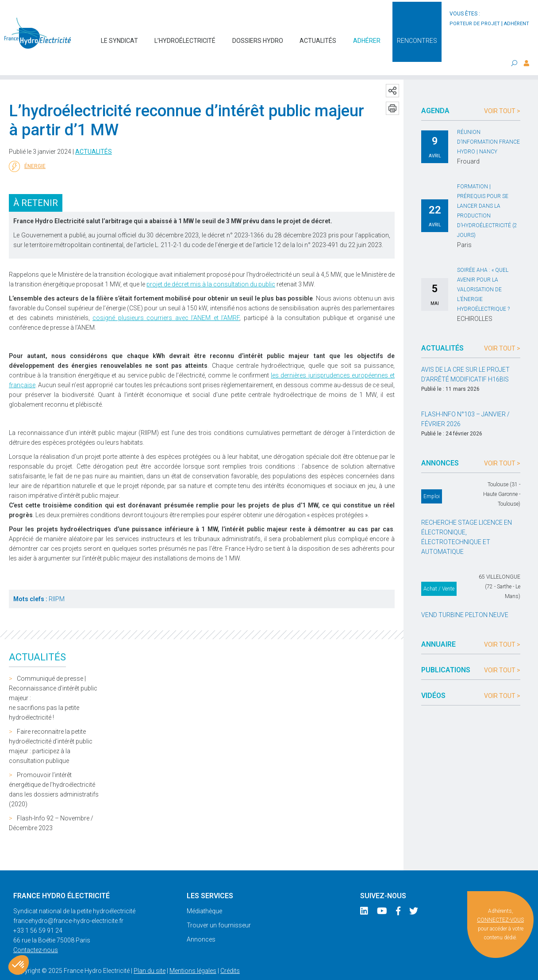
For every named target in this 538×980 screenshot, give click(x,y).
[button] (19, 965)
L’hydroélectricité (185, 36)
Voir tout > (502, 93)
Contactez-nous (36, 932)
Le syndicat (119, 36)
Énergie (27, 149)
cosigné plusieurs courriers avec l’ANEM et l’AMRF (166, 300)
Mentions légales (193, 953)
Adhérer (367, 36)
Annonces (201, 922)
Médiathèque (204, 893)
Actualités (318, 36)
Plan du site (150, 953)
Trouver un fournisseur (219, 908)
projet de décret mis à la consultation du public (211, 267)
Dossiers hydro (258, 36)
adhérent (517, 24)
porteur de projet (475, 24)
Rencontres (417, 36)
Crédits (230, 953)
